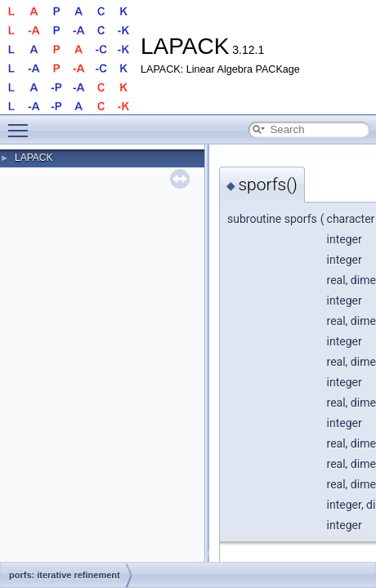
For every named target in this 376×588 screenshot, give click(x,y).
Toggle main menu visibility (22, 123)
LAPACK (34, 158)
